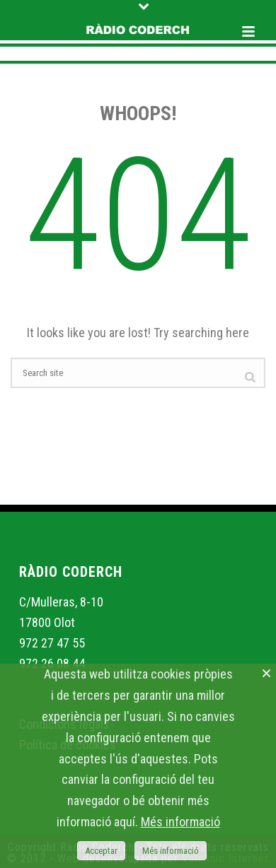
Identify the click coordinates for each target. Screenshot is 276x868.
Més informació (180, 822)
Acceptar (101, 851)
